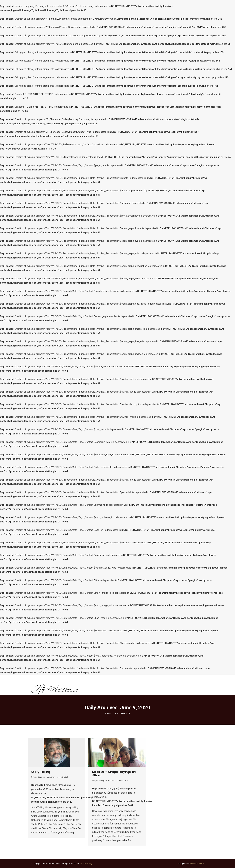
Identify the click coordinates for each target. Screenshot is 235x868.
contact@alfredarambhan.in (47, 678)
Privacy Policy (86, 864)
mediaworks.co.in (197, 864)
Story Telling (41, 772)
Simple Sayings (38, 777)
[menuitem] (95, 688)
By (51, 777)
